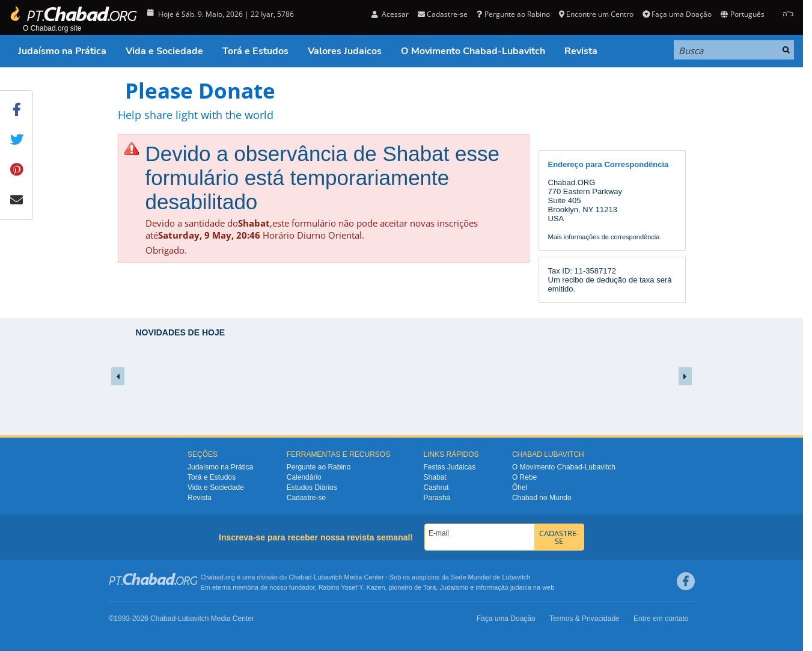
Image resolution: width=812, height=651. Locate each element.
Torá (429, 587)
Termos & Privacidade (585, 619)
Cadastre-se (443, 14)
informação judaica (503, 587)
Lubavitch (328, 577)
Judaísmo (454, 587)
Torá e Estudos (255, 51)
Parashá (437, 498)
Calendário (304, 477)
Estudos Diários (312, 487)
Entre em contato (661, 619)
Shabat (435, 477)
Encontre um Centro (596, 14)
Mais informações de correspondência (604, 237)
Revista (581, 51)
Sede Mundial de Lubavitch (491, 577)
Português (742, 14)
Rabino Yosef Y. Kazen (352, 587)
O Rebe (524, 477)
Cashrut (436, 487)
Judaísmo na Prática (62, 51)
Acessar (390, 14)
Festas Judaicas (450, 467)
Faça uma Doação (677, 14)
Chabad (300, 577)
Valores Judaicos (345, 51)
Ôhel (520, 487)
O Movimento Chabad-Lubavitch (473, 51)
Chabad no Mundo (542, 498)
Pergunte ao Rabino (513, 14)
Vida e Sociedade (164, 51)
